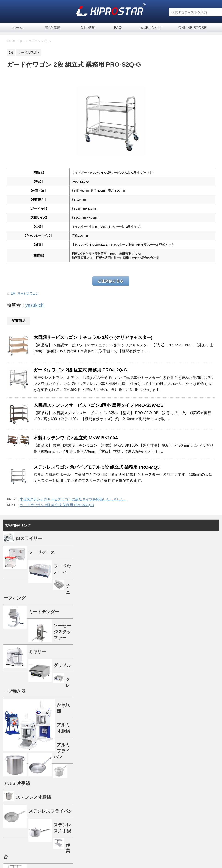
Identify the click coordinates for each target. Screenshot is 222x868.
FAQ (118, 27)
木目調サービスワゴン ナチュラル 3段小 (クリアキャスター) (93, 337)
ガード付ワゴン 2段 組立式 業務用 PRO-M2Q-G (57, 505)
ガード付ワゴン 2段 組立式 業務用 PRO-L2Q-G (80, 370)
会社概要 (88, 27)
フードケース (42, 552)
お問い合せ (150, 27)
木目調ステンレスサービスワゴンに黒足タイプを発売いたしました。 (73, 499)
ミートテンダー (44, 612)
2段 (13, 294)
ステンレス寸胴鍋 (33, 797)
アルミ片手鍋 (17, 783)
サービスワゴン (28, 294)
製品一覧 (53, 27)
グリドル (62, 665)
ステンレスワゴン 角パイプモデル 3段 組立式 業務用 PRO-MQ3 (97, 467)
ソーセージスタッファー (62, 632)
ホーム (17, 27)
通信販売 (188, 27)
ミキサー (37, 652)
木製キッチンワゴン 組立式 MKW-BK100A (76, 438)
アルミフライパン (62, 751)
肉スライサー (29, 538)
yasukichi (35, 305)
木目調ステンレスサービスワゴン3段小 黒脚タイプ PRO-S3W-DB (99, 405)
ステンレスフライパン (50, 811)
